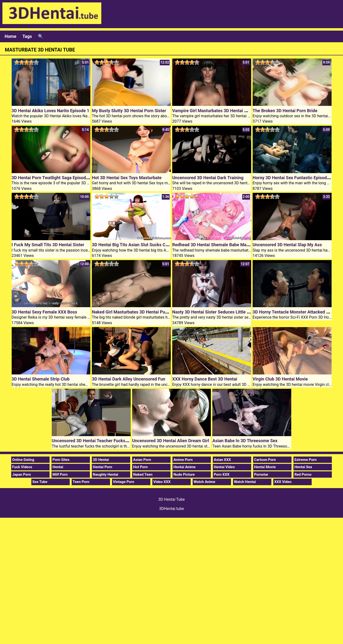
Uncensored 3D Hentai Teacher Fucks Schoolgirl (99, 441)
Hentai (58, 467)
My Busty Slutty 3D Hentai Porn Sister (129, 111)
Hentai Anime (184, 467)
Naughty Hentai (106, 475)
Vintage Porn (124, 482)
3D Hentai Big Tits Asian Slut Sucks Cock (132, 245)
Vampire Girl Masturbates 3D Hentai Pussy (214, 111)
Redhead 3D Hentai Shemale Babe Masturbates (219, 245)
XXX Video (283, 482)
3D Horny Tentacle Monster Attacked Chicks (296, 312)
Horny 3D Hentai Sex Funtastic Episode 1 (293, 178)
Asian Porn (142, 460)
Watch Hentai (245, 482)
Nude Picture (184, 475)
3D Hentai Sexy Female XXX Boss (44, 312)
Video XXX (162, 482)
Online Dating (23, 460)
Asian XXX (222, 460)
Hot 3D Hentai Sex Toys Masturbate (127, 178)
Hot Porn (140, 467)
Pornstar (261, 475)
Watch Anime (204, 482)
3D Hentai (101, 460)
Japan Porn (21, 475)
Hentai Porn (103, 467)
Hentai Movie (265, 467)
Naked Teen (143, 475)
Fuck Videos (22, 467)
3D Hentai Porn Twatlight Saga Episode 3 (52, 178)
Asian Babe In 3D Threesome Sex (245, 441)
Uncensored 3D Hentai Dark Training (208, 178)
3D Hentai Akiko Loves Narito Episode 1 (51, 111)
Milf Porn (60, 475)
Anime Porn (183, 460)
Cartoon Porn (265, 460)
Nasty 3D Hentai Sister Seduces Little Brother (217, 312)
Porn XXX (222, 475)
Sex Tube (40, 482)
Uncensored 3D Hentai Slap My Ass (287, 245)
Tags (27, 36)
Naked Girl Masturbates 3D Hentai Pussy (132, 312)
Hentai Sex (303, 467)
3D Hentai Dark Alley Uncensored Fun (129, 379)
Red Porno (303, 475)
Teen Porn (81, 482)
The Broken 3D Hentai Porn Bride (285, 111)
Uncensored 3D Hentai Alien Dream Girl (171, 441)
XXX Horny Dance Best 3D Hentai (205, 379)
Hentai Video (224, 467)
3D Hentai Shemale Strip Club (41, 379)
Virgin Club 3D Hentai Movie (280, 379)
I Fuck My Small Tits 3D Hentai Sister (48, 245)
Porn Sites (61, 460)
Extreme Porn (305, 460)
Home (10, 36)
